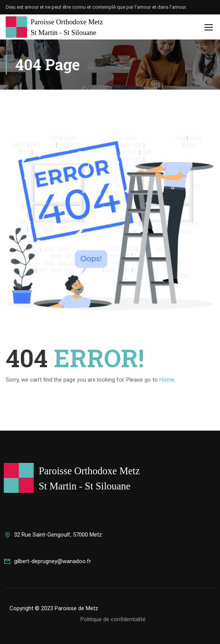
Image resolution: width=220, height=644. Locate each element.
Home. (167, 380)
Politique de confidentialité (113, 619)
